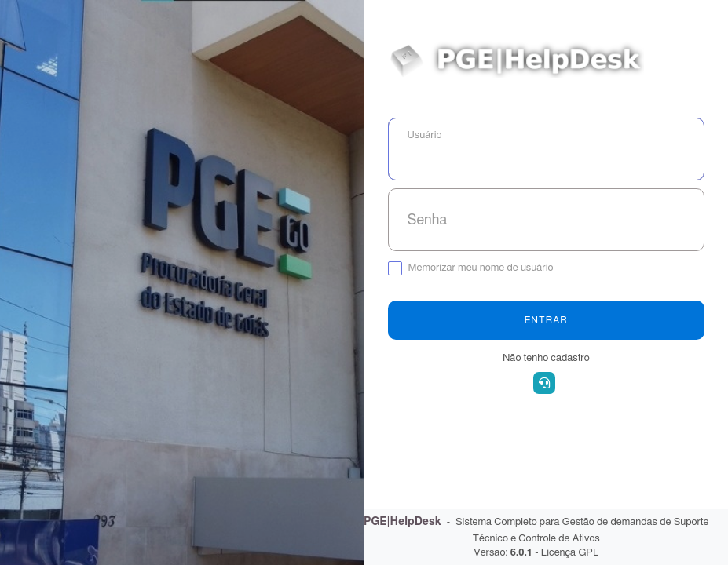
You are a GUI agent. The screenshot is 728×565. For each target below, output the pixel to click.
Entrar (546, 320)
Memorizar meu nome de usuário (481, 268)
